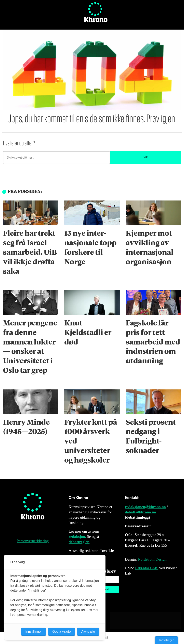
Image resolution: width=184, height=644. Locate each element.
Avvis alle (88, 632)
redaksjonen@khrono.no (145, 507)
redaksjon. (77, 537)
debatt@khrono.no (140, 512)
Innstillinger (166, 640)
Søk (145, 157)
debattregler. (79, 542)
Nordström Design (152, 559)
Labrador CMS (147, 568)
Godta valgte (62, 632)
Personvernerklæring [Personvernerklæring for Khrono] (33, 541)
